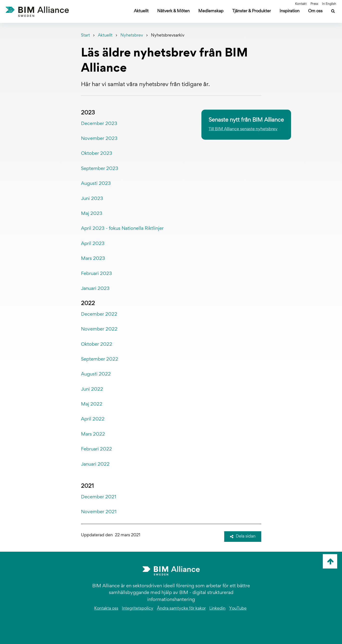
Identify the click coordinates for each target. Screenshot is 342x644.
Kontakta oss (106, 609)
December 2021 (99, 497)
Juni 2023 (92, 199)
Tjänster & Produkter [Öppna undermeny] (252, 11)
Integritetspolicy (138, 609)
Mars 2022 (93, 434)
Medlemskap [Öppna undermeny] (211, 11)
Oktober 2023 (97, 154)
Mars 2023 (93, 259)
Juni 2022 (92, 389)
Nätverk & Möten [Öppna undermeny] (173, 11)
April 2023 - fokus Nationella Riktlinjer (123, 229)
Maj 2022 (92, 404)
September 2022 (100, 359)
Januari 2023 (95, 289)
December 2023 (99, 124)
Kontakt (301, 4)
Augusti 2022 (96, 374)
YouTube (238, 609)
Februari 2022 (96, 449)
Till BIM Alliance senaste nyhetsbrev (243, 129)
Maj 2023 (92, 214)
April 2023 (93, 244)
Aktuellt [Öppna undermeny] (141, 11)
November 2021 (99, 512)
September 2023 (100, 169)
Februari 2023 (96, 274)
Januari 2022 (95, 464)
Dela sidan (243, 537)
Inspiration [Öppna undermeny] (289, 11)
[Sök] (333, 12)
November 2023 (99, 139)
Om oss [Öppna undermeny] (315, 11)
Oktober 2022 (97, 344)
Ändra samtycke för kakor (181, 609)
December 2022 (99, 314)
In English (329, 4)
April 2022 (93, 419)
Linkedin (217, 609)
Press (314, 4)
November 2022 (99, 329)
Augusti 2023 (96, 184)
